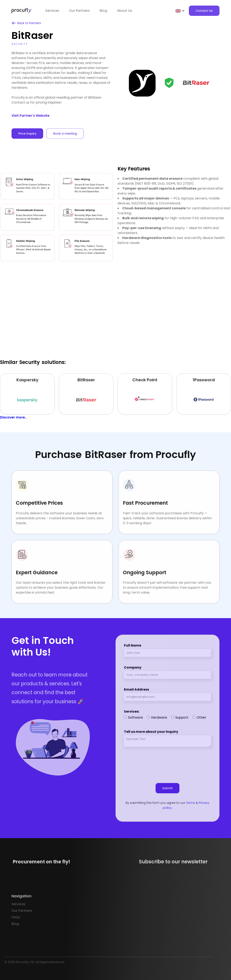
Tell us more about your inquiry (151, 732)
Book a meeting (65, 141)
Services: (132, 711)
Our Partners (22, 922)
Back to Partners (29, 23)
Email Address (136, 689)
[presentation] (167, 763)
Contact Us (204, 11)
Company (133, 667)
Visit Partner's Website (31, 116)
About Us (125, 11)
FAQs (16, 929)
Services (52, 11)
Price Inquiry (27, 141)
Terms (191, 803)
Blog (103, 11)
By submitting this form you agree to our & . (167, 805)
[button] (180, 11)
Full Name (133, 645)
